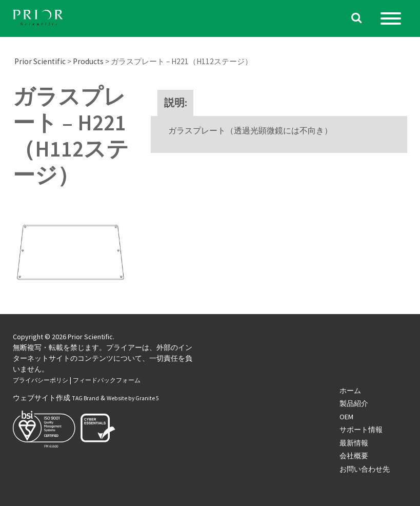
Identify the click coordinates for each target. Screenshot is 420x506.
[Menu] (391, 18)
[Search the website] (357, 19)
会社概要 (354, 456)
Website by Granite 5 (133, 398)
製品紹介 (354, 403)
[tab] (176, 103)
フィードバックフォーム (107, 380)
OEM (346, 417)
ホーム (350, 391)
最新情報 (354, 443)
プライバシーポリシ (41, 380)
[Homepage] (38, 19)
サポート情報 (361, 430)
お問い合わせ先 (365, 469)
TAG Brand (85, 398)
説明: (176, 103)
